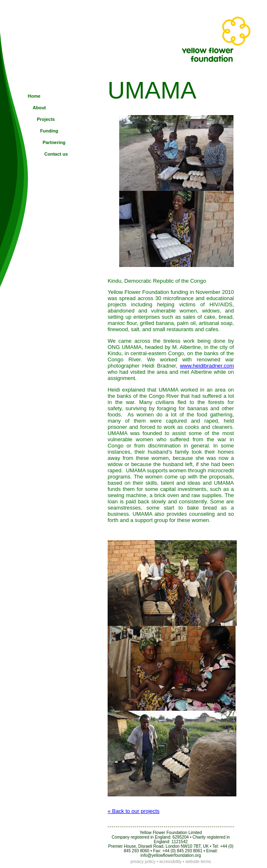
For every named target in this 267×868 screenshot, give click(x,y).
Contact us (56, 154)
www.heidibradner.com (207, 366)
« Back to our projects (133, 811)
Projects (46, 119)
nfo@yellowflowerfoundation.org (171, 855)
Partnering (54, 142)
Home (34, 96)
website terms (198, 862)
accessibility (171, 862)
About (39, 108)
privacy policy (143, 862)
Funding (49, 131)
